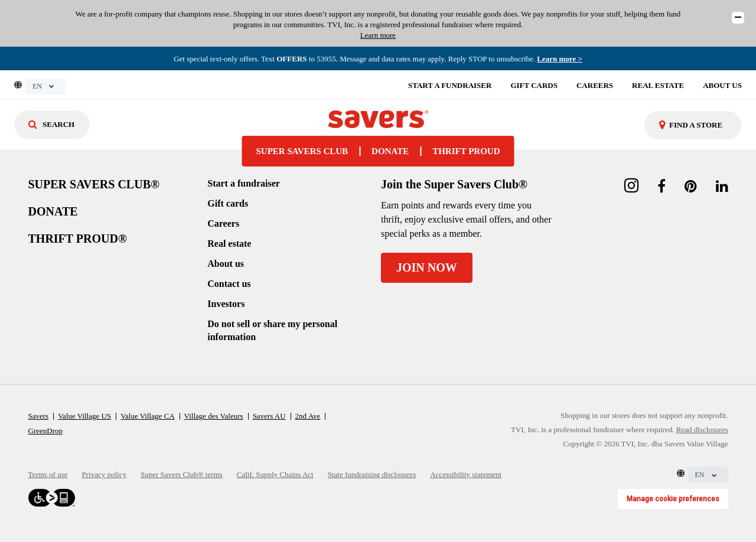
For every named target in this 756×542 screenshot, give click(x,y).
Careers (223, 223)
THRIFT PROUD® (78, 239)
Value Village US (84, 416)
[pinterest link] (691, 187)
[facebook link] (661, 187)
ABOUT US (722, 85)
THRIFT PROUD (466, 151)
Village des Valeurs (214, 416)
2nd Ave (308, 416)
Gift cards (228, 203)
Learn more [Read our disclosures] (378, 35)
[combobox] (693, 125)
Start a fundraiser (244, 183)
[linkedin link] (722, 187)
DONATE (390, 151)
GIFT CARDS (534, 85)
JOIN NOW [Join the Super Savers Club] (427, 267)
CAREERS (595, 85)
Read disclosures (702, 430)
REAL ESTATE (658, 85)
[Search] (52, 125)
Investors (226, 304)
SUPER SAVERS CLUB (302, 151)
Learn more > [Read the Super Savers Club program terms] (559, 59)
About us (226, 264)
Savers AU (269, 416)
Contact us (229, 284)
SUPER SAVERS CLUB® (94, 184)
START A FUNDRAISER (450, 85)
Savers (39, 416)
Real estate (229, 244)
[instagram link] (631, 187)
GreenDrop (45, 431)
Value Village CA (147, 416)
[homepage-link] (378, 118)
